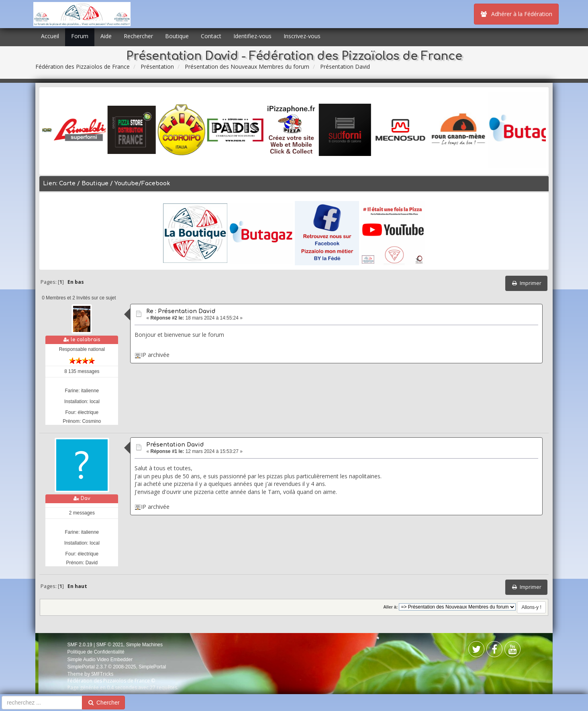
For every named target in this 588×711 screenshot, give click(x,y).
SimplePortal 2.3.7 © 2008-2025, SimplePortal (117, 667)
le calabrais (86, 340)
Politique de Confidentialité (96, 652)
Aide (106, 36)
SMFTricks (102, 674)
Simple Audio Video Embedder (100, 660)
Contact (211, 36)
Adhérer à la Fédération (516, 14)
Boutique (177, 36)
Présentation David (175, 445)
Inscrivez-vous (302, 36)
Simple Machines (144, 645)
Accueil (50, 36)
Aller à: (390, 607)
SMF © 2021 (110, 645)
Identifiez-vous (252, 36)
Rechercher (138, 36)
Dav (86, 498)
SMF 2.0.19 (80, 645)
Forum (80, 36)
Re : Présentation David (181, 311)
